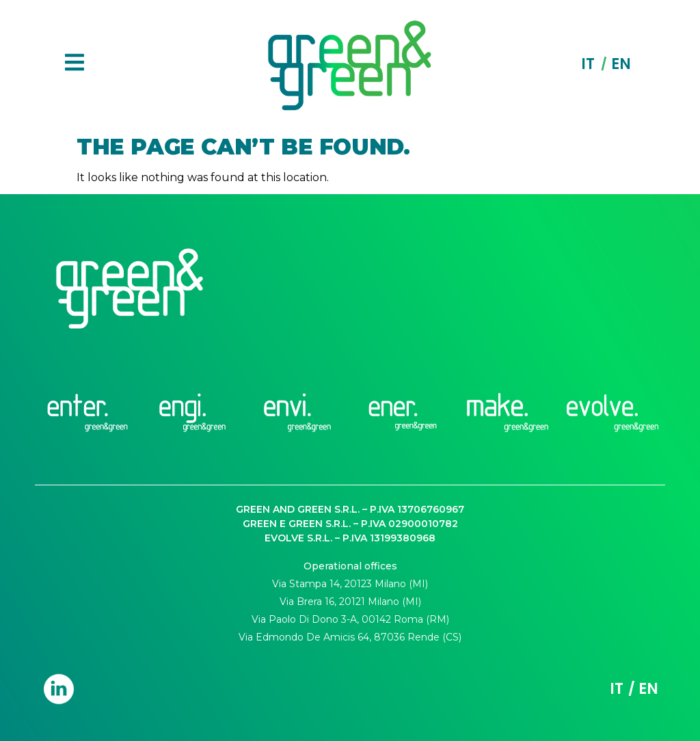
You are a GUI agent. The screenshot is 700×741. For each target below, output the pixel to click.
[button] (75, 64)
